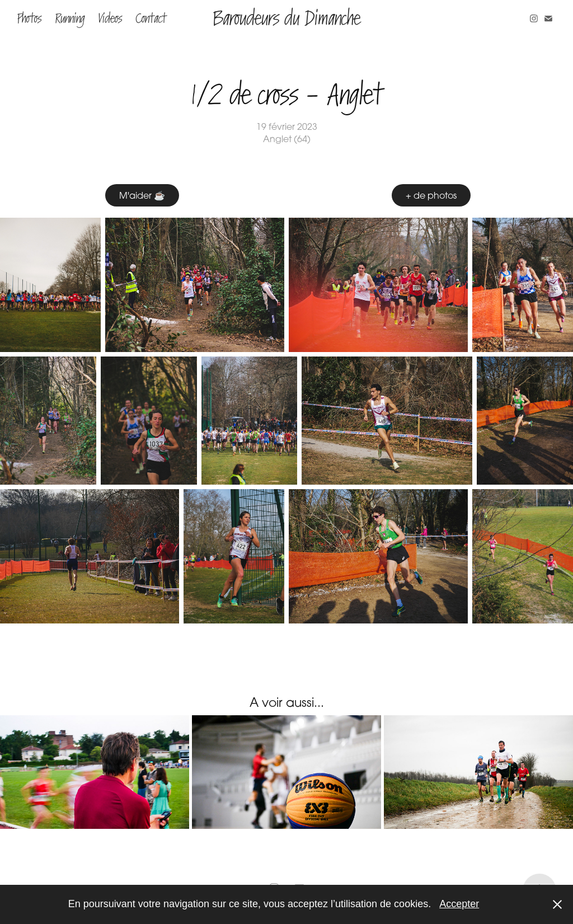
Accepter (459, 904)
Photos (29, 18)
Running (70, 18)
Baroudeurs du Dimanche (286, 18)
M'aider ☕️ (142, 195)
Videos (110, 18)
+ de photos (431, 195)
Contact (151, 18)
